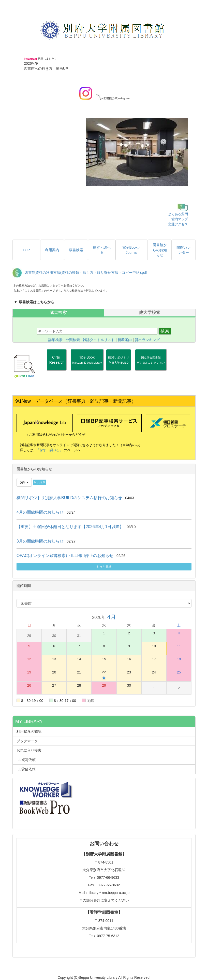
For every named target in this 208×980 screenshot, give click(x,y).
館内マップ (180, 219)
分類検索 (73, 340)
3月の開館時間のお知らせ (40, 541)
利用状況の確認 (29, 732)
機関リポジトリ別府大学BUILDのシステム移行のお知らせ (69, 498)
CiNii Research (56, 362)
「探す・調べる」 (50, 450)
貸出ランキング (147, 340)
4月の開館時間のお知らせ (40, 512)
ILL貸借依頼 (26, 769)
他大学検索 (150, 312)
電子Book (87, 360)
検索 (165, 331)
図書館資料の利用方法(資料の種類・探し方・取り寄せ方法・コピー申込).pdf (86, 273)
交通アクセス (178, 224)
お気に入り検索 (29, 750)
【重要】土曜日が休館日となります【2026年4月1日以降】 (70, 527)
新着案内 (125, 340)
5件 (24, 482)
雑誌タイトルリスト (99, 340)
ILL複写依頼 (26, 760)
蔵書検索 (58, 312)
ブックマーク (27, 741)
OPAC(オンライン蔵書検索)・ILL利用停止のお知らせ (65, 556)
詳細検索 (55, 340)
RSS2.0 (40, 482)
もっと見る (104, 567)
